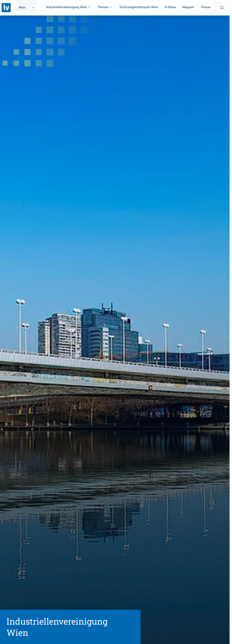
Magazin (188, 7)
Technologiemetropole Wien (139, 7)
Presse (206, 7)
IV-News (170, 7)
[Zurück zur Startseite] (6, 8)
